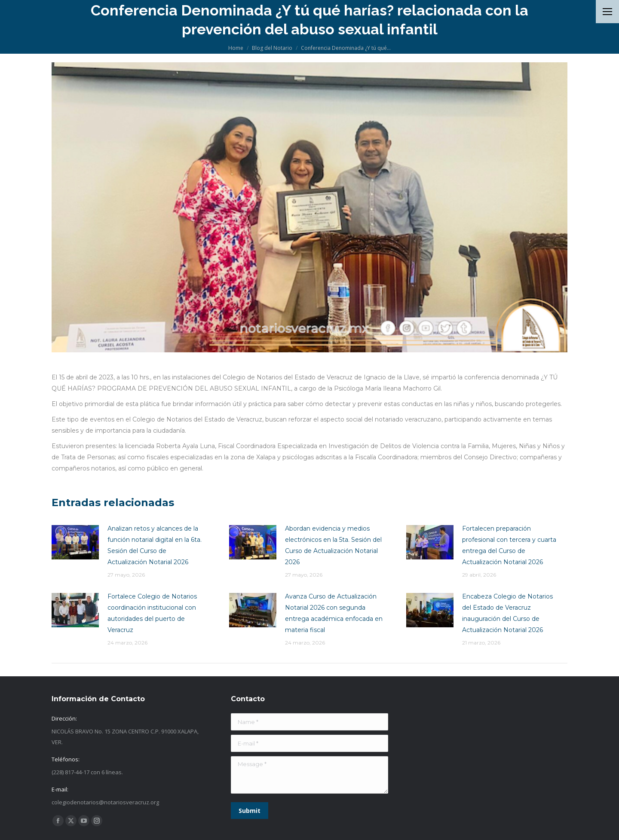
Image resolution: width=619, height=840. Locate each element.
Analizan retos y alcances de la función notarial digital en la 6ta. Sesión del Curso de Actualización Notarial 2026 (155, 545)
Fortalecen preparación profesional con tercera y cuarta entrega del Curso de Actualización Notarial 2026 (509, 545)
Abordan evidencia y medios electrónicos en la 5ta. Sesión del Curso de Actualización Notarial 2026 (333, 545)
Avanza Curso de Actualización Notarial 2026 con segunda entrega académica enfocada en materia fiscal (334, 613)
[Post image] (75, 542)
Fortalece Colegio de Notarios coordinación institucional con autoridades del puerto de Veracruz (152, 613)
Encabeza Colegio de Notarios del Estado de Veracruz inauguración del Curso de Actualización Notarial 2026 (507, 613)
